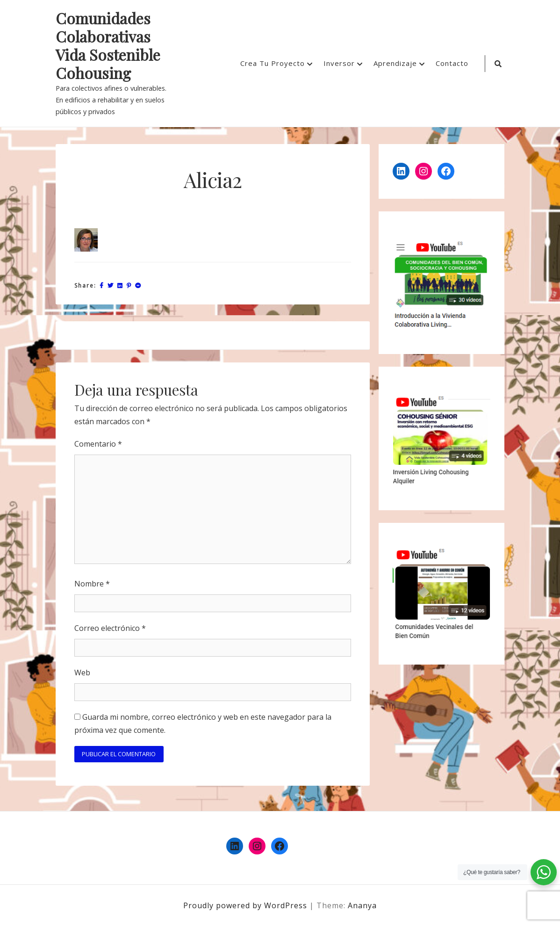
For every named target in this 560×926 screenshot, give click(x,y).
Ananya (362, 905)
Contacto (452, 63)
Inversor (339, 63)
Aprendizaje (395, 63)
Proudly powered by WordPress (246, 905)
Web (82, 673)
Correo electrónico (110, 628)
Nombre (92, 584)
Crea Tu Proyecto (273, 63)
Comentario (98, 444)
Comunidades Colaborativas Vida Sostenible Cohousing (108, 46)
